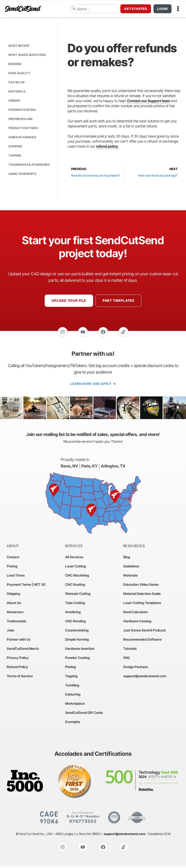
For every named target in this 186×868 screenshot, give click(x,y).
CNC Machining (77, 576)
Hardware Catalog (137, 622)
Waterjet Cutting (78, 595)
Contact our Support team (149, 101)
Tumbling (72, 686)
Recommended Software (142, 640)
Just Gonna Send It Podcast (145, 631)
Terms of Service (20, 677)
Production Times (23, 128)
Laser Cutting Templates (142, 604)
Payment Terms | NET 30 (26, 585)
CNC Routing (75, 585)
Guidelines (131, 567)
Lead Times (16, 576)
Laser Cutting (76, 567)
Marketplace (75, 704)
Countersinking (77, 631)
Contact (13, 558)
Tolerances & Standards (29, 165)
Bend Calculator (136, 613)
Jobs (10, 631)
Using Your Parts (22, 174)
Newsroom (15, 613)
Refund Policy (17, 668)
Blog (127, 558)
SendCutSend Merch (23, 649)
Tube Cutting (75, 604)
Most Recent (19, 46)
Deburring (73, 695)
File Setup (17, 82)
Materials (17, 91)
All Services (74, 558)
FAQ (127, 659)
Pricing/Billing (21, 119)
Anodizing (73, 613)
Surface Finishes (22, 137)
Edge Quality (19, 73)
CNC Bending (75, 622)
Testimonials (16, 622)
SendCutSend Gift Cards (84, 713)
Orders (14, 101)
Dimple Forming (77, 640)
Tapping (15, 155)
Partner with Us (19, 640)
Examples (73, 723)
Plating (70, 668)
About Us (14, 604)
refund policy (107, 146)
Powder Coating (22, 110)
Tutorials (130, 649)
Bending (15, 64)
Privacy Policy (18, 659)
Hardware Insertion (80, 649)
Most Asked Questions (27, 55)
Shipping (15, 146)
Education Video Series (141, 585)
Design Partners (136, 668)
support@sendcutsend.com (145, 677)
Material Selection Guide (142, 595)
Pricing (12, 567)
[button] (178, 9)
